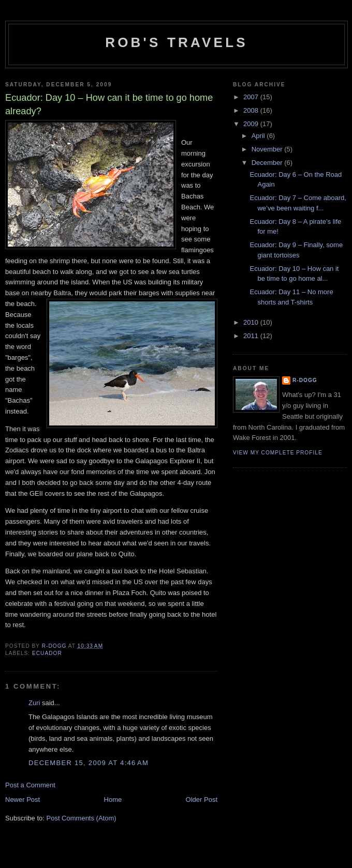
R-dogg (305, 380)
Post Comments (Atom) (82, 818)
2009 (252, 124)
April (259, 136)
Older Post (202, 800)
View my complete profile (278, 453)
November (268, 149)
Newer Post (23, 800)
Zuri (34, 703)
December (268, 163)
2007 (252, 97)
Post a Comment (30, 785)
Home (113, 800)
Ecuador (47, 653)
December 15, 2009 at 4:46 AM (89, 763)
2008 (252, 110)
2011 (252, 336)
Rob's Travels (177, 42)
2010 (252, 322)
